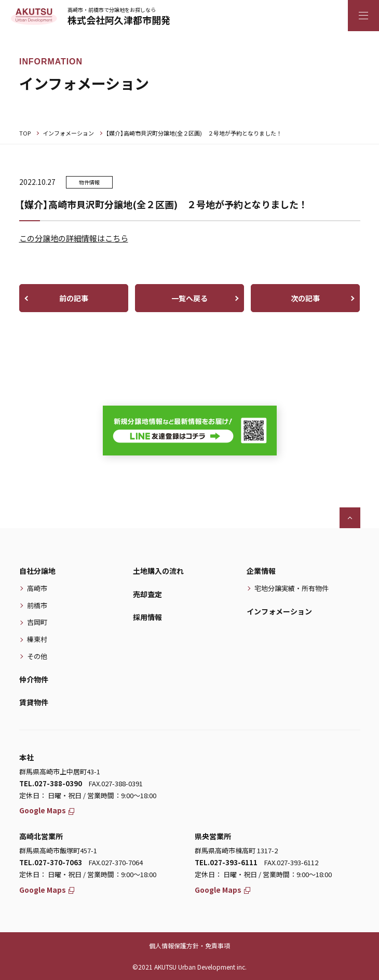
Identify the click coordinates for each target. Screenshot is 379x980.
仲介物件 (34, 679)
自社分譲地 (37, 571)
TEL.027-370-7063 (51, 862)
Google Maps (47, 810)
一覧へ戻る (189, 298)
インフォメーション (68, 133)
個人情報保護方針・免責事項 (189, 945)
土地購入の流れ (158, 571)
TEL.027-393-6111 (226, 862)
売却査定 (147, 594)
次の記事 (305, 298)
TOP (25, 133)
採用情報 (147, 617)
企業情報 (261, 571)
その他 (37, 656)
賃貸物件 (34, 702)
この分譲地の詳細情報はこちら (74, 238)
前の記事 (74, 298)
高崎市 (37, 588)
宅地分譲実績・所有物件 (292, 588)
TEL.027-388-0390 (51, 783)
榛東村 (37, 639)
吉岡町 (37, 622)
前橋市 (37, 605)
